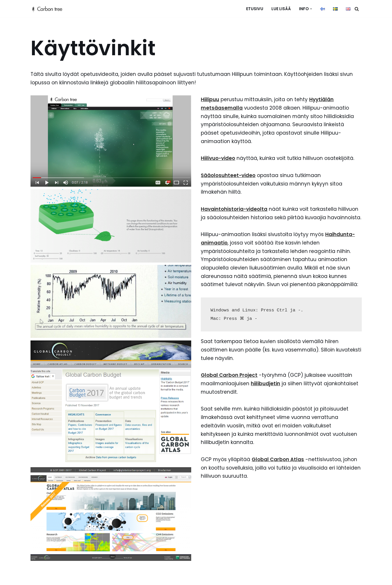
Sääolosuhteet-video (228, 176)
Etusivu (255, 9)
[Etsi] (357, 9)
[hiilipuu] (49, 9)
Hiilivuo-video (218, 159)
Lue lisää (281, 9)
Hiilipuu (210, 100)
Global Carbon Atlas (278, 470)
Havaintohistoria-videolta (234, 210)
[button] (311, 9)
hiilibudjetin (266, 394)
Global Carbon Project (229, 385)
